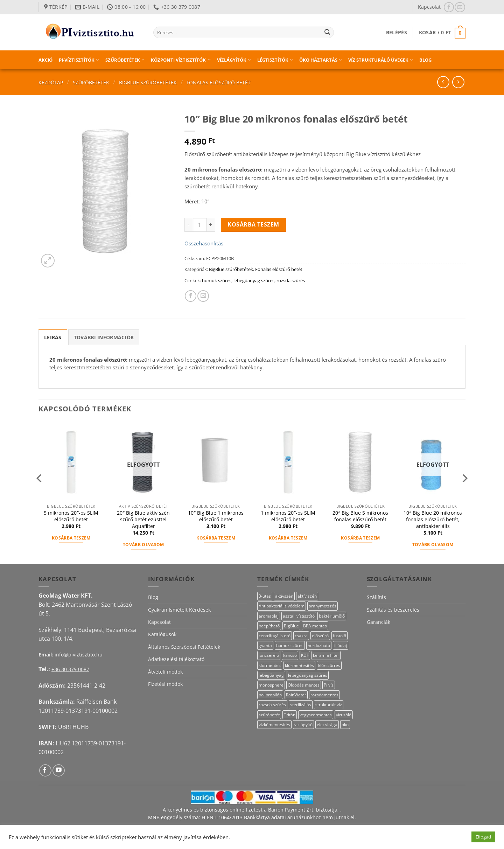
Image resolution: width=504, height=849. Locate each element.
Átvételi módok (165, 672)
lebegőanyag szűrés (254, 280)
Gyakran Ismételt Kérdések (179, 610)
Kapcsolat (429, 7)
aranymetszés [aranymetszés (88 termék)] (323, 606)
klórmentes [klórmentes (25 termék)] (270, 665)
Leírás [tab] (53, 337)
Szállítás (376, 597)
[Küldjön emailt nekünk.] (460, 7)
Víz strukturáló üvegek (381, 60)
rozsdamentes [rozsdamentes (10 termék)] (324, 695)
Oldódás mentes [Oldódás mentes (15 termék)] (304, 685)
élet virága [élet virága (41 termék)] (327, 725)
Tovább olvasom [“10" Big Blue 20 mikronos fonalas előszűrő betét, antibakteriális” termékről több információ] (433, 545)
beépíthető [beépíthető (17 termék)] (269, 626)
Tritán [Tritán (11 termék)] (290, 715)
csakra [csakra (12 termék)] (301, 636)
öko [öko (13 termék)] (345, 725)
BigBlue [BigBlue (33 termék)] (291, 626)
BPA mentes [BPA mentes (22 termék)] (315, 626)
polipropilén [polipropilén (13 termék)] (270, 695)
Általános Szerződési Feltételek (184, 647)
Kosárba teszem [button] (71, 538)
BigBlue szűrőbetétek (148, 82)
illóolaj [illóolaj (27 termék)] (341, 645)
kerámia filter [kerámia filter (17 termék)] (326, 655)
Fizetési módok (165, 684)
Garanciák (379, 622)
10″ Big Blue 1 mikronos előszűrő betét (216, 516)
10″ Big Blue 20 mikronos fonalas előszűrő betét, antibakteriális (433, 519)
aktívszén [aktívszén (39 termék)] (284, 596)
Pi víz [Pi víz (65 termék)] (329, 685)
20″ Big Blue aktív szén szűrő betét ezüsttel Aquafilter (143, 519)
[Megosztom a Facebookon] (191, 296)
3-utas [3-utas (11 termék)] (265, 596)
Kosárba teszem (253, 224)
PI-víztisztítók (79, 60)
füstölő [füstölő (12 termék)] (339, 636)
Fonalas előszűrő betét (219, 82)
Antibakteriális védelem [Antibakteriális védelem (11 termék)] (282, 606)
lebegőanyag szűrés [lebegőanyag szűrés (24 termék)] (308, 675)
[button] (397, 32)
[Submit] (327, 33)
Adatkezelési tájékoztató (176, 659)
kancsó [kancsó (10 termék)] (290, 655)
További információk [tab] (104, 337)
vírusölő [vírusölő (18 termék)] (344, 715)
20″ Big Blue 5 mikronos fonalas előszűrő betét (360, 516)
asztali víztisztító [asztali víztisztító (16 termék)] (299, 616)
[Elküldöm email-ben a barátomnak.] (203, 296)
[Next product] (443, 82)
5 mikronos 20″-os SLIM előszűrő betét (71, 516)
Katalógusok (162, 634)
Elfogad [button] (483, 837)
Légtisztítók (275, 60)
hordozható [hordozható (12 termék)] (319, 645)
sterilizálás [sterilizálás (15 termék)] (301, 705)
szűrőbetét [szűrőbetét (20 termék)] (269, 715)
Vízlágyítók (234, 60)
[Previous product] (458, 82)
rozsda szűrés (291, 280)
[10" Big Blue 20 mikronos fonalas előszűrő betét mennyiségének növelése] (211, 225)
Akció (45, 60)
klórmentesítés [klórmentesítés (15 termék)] (299, 665)
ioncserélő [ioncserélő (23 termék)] (269, 655)
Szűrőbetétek (125, 60)
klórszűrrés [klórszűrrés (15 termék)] (329, 665)
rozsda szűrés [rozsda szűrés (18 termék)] (272, 705)
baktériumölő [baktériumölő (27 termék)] (332, 616)
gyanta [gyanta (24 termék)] (265, 645)
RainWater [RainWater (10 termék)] (296, 695)
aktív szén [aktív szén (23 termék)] (307, 596)
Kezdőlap (51, 82)
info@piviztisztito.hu (79, 655)
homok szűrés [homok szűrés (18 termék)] (290, 645)
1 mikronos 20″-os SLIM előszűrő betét (288, 516)
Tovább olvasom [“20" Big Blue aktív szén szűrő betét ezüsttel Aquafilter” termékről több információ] (143, 545)
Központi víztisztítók (181, 60)
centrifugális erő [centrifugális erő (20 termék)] (275, 636)
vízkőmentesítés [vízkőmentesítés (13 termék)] (274, 725)
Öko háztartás (321, 60)
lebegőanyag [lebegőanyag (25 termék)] (271, 675)
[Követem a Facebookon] (449, 7)
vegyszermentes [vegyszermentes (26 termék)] (316, 715)
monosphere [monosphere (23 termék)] (271, 685)
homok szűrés (217, 280)
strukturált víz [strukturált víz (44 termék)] (329, 705)
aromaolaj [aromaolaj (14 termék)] (269, 616)
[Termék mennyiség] (200, 225)
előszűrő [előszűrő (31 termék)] (320, 636)
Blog (425, 60)
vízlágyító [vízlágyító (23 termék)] (303, 725)
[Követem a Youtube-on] (59, 770)
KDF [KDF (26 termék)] (305, 655)
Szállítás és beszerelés (393, 610)
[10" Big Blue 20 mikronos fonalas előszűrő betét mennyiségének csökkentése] (189, 225)
